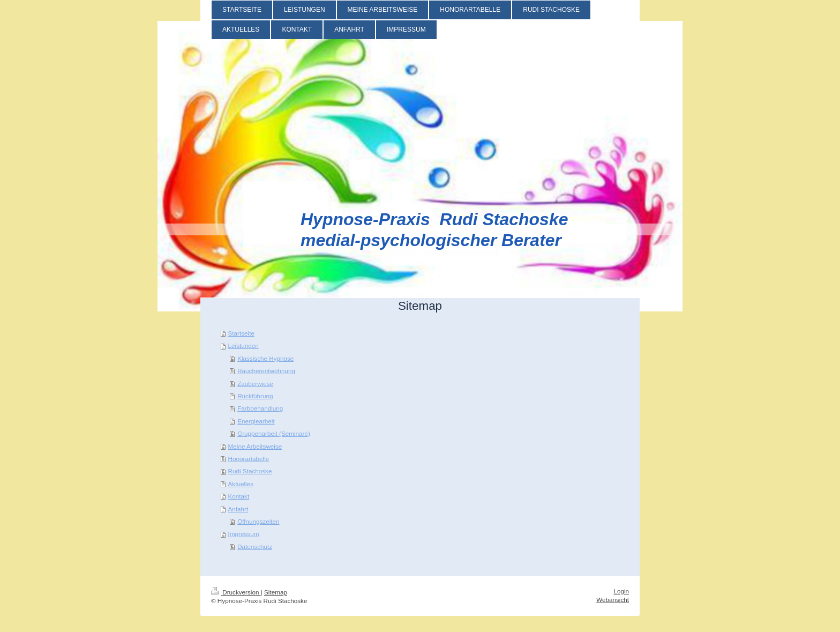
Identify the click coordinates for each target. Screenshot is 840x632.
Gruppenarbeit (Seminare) (274, 433)
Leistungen (243, 345)
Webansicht (613, 600)
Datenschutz (255, 547)
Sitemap (276, 592)
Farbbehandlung (260, 408)
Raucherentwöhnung (266, 371)
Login (621, 591)
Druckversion (236, 592)
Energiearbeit (256, 421)
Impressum (244, 534)
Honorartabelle (249, 459)
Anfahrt (238, 509)
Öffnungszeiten (258, 521)
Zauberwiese (255, 384)
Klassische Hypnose (265, 358)
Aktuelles (241, 484)
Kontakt (239, 496)
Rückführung (255, 396)
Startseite (241, 333)
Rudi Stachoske (250, 471)
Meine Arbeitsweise (255, 446)
